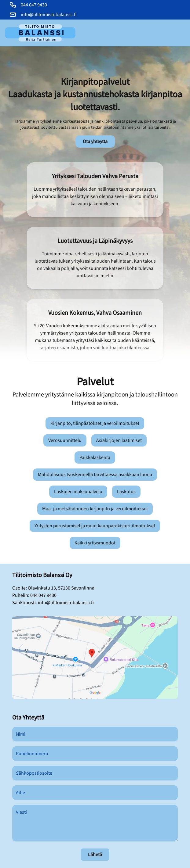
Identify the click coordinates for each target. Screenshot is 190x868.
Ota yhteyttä (95, 142)
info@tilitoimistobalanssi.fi (66, 603)
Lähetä (95, 855)
